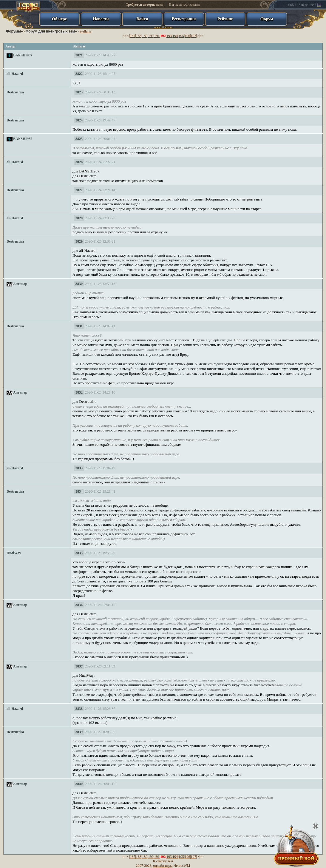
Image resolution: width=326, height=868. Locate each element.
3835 (79, 553)
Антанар (20, 284)
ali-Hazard (15, 74)
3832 (79, 392)
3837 (79, 666)
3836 (79, 605)
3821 (79, 55)
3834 (79, 491)
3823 (79, 92)
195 (181, 36)
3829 (79, 241)
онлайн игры (163, 866)
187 (132, 36)
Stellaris (85, 31)
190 (151, 36)
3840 (79, 784)
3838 (79, 709)
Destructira (15, 92)
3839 (79, 732)
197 (194, 36)
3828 (79, 218)
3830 (79, 284)
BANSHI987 (23, 55)
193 (169, 36)
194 (175, 36)
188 (139, 36)
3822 (79, 74)
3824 (79, 120)
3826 (79, 162)
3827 (79, 190)
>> (202, 36)
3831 (79, 326)
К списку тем (163, 861)
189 (145, 36)
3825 (79, 139)
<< (124, 36)
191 (157, 36)
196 (187, 36)
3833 (79, 468)
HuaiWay (14, 553)
